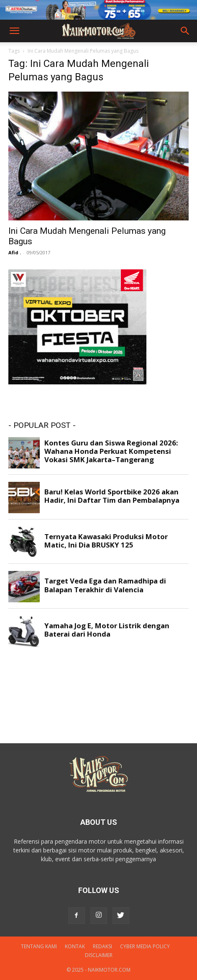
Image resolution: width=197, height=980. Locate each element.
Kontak (75, 946)
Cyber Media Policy (145, 946)
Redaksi (102, 946)
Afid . (15, 252)
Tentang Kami (39, 946)
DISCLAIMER (99, 955)
